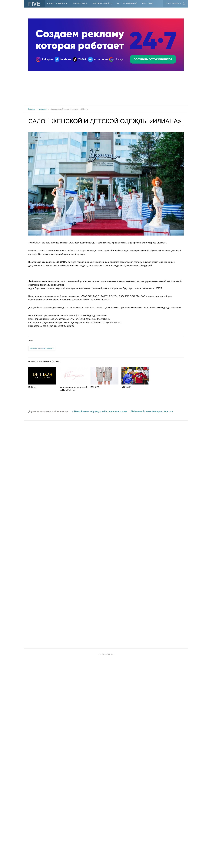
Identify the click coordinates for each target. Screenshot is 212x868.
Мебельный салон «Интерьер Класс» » (152, 825)
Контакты (148, 4)
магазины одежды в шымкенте (42, 762)
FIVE (34, 4)
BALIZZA (95, 801)
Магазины (43, 109)
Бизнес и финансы (58, 4)
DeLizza (32, 801)
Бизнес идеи (80, 4)
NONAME (126, 801)
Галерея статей (100, 4)
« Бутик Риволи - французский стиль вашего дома (100, 825)
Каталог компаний (127, 4)
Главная (32, 109)
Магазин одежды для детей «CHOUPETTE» (73, 802)
